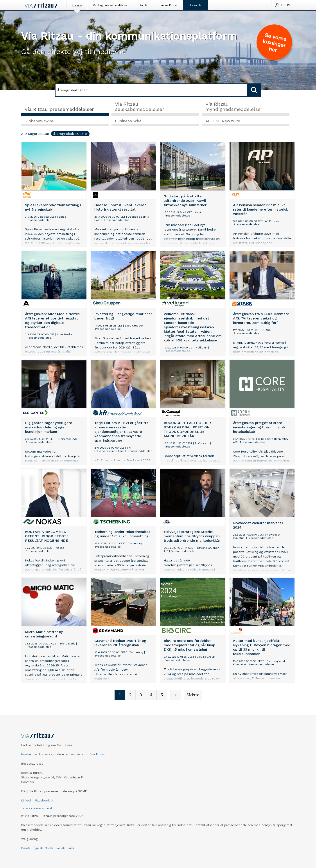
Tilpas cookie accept (37, 808)
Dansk (25, 848)
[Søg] (151, 90)
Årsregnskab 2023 (71, 134)
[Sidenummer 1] (120, 695)
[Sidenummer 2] (130, 695)
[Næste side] (176, 695)
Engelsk (37, 848)
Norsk (49, 848)
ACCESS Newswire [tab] (223, 121)
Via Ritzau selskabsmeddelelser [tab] (140, 107)
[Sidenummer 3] (141, 695)
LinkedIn (27, 800)
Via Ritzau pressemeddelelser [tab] (59, 109)
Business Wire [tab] (128, 121)
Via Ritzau (98, 754)
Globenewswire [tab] (39, 121)
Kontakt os (29, 754)
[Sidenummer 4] (151, 695)
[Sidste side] (193, 695)
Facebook (42, 800)
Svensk (60, 848)
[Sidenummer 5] (162, 695)
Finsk (70, 848)
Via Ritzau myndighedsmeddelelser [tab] (234, 107)
